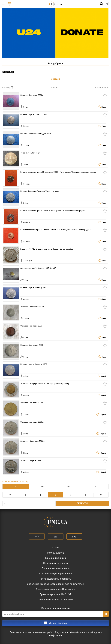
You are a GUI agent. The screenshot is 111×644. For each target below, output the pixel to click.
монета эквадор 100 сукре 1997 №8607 (38, 268)
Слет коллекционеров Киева (55, 574)
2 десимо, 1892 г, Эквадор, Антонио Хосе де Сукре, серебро (47, 249)
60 (69, 486)
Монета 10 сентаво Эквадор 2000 (36, 134)
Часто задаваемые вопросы (55, 579)
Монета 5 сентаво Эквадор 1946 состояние (40, 191)
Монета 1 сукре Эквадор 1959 (34, 364)
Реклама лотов (56, 553)
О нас (55, 548)
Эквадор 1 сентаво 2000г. (32, 403)
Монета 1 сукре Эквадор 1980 (34, 287)
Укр (37, 537)
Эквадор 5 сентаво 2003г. (32, 422)
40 (42, 486)
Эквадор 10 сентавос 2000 (32, 307)
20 (16, 486)
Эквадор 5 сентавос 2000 (32, 345)
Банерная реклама (55, 558)
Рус (74, 537)
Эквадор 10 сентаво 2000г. (33, 441)
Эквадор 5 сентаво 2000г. (32, 95)
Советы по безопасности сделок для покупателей (55, 584)
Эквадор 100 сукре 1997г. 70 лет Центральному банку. (45, 384)
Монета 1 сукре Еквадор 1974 (34, 114)
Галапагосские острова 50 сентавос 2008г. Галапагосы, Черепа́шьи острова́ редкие (58, 172)
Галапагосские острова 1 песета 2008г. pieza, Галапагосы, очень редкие (53, 211)
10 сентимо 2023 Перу (30, 153)
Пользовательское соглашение (56, 600)
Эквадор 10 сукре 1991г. (31, 460)
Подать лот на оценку (56, 563)
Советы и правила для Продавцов (55, 589)
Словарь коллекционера (56, 568)
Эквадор (55, 79)
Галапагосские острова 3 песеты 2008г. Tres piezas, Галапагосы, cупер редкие (55, 230)
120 (95, 486)
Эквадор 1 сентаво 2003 (31, 326)
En (55, 537)
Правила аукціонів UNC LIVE (55, 594)
